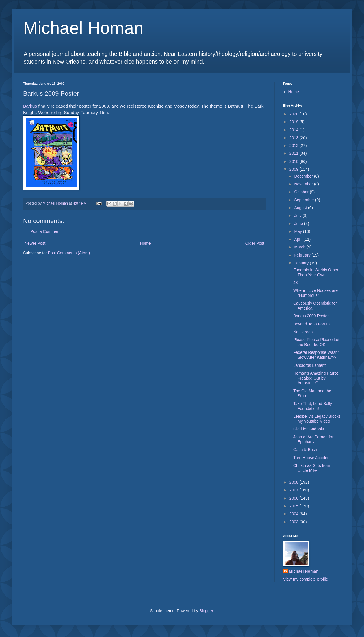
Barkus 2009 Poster (311, 316)
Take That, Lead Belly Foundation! (313, 406)
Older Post (255, 243)
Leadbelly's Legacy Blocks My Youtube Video (317, 419)
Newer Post (35, 243)
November (304, 184)
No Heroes (303, 332)
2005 (295, 506)
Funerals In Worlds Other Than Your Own (316, 272)
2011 (295, 153)
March (300, 247)
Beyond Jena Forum (311, 324)
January (302, 263)
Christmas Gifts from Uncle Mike (312, 468)
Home (145, 243)
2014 (295, 130)
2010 (295, 161)
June (299, 224)
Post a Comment (45, 231)
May (298, 231)
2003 (295, 522)
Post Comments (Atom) (69, 253)
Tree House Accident (312, 458)
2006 (295, 498)
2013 (295, 138)
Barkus (30, 106)
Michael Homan (83, 28)
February (303, 255)
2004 (295, 514)
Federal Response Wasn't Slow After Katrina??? (316, 355)
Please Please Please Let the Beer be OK (316, 342)
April (299, 239)
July (298, 216)
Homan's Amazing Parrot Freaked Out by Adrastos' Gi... (315, 378)
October (302, 192)
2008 (295, 482)
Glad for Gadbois (309, 429)
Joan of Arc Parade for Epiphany (313, 439)
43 (296, 283)
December (304, 176)
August (301, 208)
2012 (295, 146)
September (304, 200)
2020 (295, 114)
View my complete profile (305, 579)
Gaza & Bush (305, 450)
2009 (295, 169)
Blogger (206, 611)
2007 (295, 490)
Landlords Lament (309, 365)
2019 (295, 122)
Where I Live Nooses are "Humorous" (315, 293)
